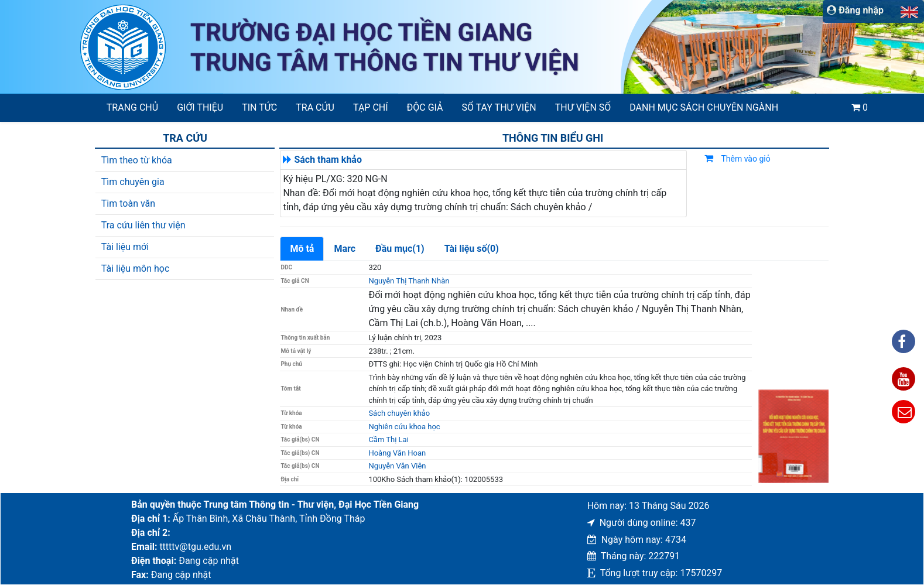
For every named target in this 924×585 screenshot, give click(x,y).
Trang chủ (132, 107)
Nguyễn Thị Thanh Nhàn (409, 281)
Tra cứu (315, 107)
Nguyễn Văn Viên (397, 466)
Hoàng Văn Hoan (397, 453)
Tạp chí (371, 107)
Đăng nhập (855, 10)
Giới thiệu (200, 107)
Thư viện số (583, 107)
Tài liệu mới (125, 247)
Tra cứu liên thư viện (143, 225)
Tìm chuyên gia (133, 182)
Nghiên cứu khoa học (404, 427)
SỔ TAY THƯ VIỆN (499, 107)
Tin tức (259, 107)
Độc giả (425, 107)
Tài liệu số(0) (472, 249)
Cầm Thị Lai (388, 439)
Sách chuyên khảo (399, 413)
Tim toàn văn (128, 203)
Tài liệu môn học (136, 268)
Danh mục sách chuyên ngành (704, 107)
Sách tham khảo (328, 160)
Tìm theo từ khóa (137, 160)
